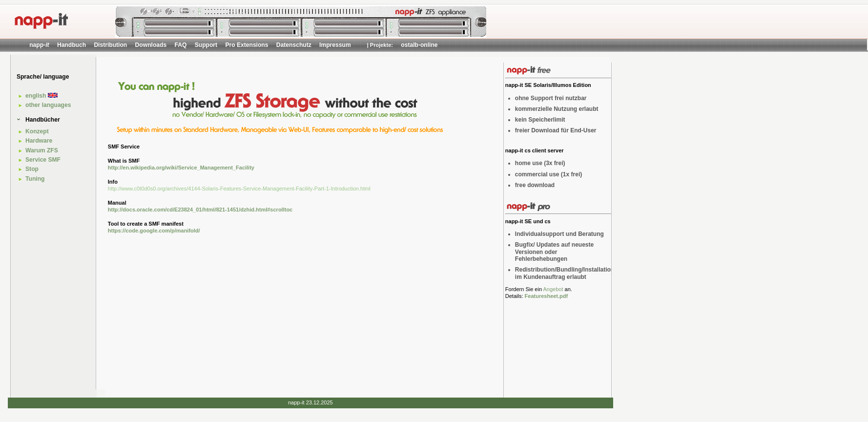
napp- (39, 45)
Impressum (335, 45)
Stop (32, 169)
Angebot (553, 289)
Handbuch (72, 45)
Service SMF (43, 160)
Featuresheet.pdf (547, 296)
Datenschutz (294, 45)
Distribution (110, 45)
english (41, 96)
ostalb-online (419, 45)
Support (206, 45)
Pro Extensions (247, 45)
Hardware (39, 141)
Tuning (35, 179)
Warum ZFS (42, 150)
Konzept (37, 131)
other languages (48, 105)
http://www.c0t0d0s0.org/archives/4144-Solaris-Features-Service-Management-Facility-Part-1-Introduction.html (239, 189)
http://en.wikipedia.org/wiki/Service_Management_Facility (181, 168)
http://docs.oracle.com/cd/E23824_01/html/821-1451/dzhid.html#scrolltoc (200, 210)
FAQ (180, 45)
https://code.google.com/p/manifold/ (154, 231)
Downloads (151, 45)
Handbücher (43, 120)
